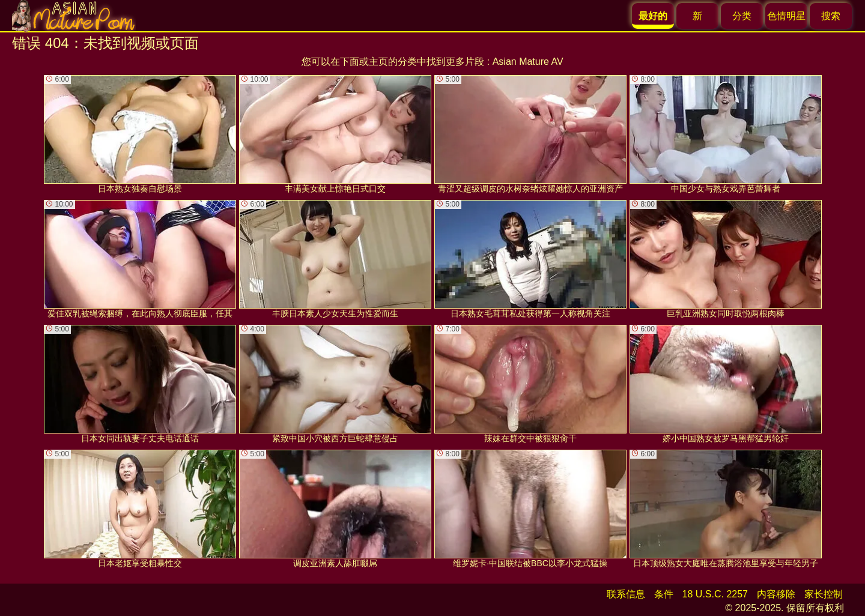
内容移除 (776, 594)
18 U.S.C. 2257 (715, 594)
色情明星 (786, 16)
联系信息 (626, 594)
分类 (742, 16)
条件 (664, 594)
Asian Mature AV (528, 62)
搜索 (831, 16)
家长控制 (824, 594)
